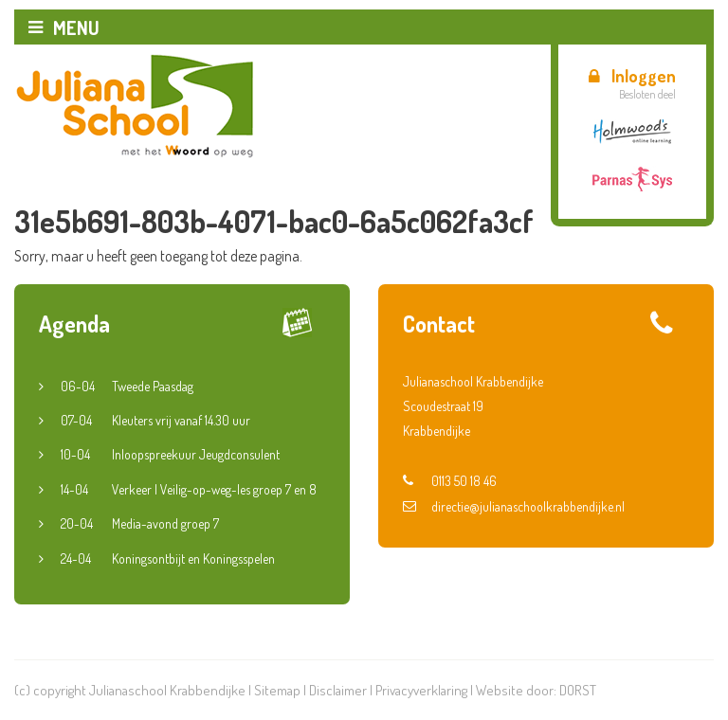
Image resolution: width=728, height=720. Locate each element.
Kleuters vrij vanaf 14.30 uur (155, 421)
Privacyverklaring (421, 690)
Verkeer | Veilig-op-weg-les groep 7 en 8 (189, 490)
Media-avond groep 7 (140, 524)
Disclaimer (338, 690)
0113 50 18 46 (450, 481)
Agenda (74, 324)
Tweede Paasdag (127, 387)
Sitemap (277, 690)
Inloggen (632, 76)
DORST (578, 690)
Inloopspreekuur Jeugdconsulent (170, 455)
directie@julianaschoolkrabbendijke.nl (514, 506)
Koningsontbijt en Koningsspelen (168, 559)
